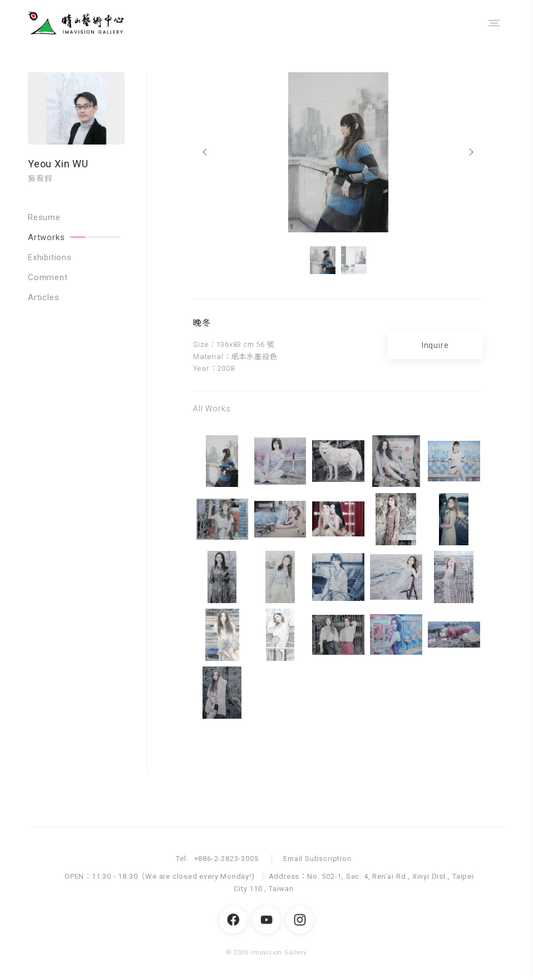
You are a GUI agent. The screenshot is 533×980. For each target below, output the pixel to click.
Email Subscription (317, 859)
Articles (43, 297)
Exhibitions (50, 257)
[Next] (472, 152)
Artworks (74, 237)
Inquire (435, 345)
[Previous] (204, 152)
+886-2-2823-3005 (226, 859)
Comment (48, 277)
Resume (44, 217)
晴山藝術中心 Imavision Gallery (86, 23)
